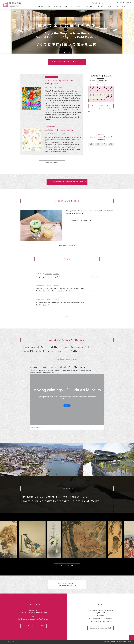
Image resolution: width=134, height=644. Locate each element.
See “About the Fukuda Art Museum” (67, 359)
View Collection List (67, 566)
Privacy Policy (6, 642)
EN (113, 2)
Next (108, 80)
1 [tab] (65, 53)
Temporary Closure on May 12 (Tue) (49, 277)
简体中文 (120, 2)
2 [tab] (67, 53)
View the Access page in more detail (101, 628)
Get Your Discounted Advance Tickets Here (67, 62)
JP (107, 2)
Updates (49, 274)
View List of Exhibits (52, 163)
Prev (92, 80)
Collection (69, 6)
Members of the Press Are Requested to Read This (67, 585)
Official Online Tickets (117, 6)
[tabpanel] (67, 32)
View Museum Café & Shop (79, 221)
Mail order (100, 6)
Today (100, 80)
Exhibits (88, 6)
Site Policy (15, 642)
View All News (67, 317)
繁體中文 (128, 2)
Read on (94, 277)
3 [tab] (69, 53)
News (79, 6)
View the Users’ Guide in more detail (33, 626)
